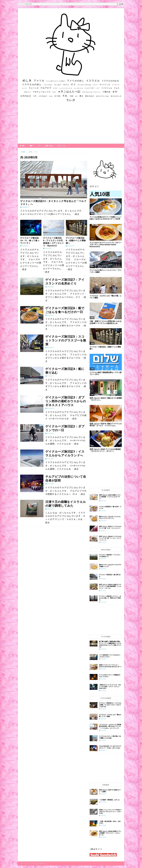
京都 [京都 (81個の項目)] (115, 92)
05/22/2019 (50, 315)
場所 (31, 146)
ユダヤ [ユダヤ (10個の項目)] (54, 92)
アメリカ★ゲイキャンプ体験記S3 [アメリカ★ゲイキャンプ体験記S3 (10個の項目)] (56, 81)
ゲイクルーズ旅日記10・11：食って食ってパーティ (30, 240)
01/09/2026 (103, 730)
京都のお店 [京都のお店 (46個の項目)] (26, 96)
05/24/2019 (71, 246)
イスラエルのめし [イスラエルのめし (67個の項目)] (32, 84)
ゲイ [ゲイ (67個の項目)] (73, 84)
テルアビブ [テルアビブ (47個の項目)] (46, 88)
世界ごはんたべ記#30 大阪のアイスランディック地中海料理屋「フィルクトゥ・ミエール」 (110, 586)
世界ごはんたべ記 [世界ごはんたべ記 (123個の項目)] (69, 91)
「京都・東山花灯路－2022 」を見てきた (110, 822)
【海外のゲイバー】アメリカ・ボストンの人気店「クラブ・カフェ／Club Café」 (110, 687)
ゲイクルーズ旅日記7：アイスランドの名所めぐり (65, 281)
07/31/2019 (103, 602)
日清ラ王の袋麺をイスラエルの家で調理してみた (66, 504)
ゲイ (39, 146)
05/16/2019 (50, 433)
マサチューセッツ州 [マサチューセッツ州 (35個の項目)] (42, 92)
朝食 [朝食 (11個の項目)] (76, 96)
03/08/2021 (103, 531)
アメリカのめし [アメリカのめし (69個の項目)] (76, 81)
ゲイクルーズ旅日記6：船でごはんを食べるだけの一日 (65, 310)
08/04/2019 (103, 750)
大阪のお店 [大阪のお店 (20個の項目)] (43, 96)
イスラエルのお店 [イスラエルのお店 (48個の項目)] (110, 81)
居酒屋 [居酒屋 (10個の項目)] (51, 96)
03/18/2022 (103, 802)
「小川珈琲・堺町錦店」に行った (109, 800)
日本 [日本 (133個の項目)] (65, 96)
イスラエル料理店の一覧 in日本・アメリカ (110, 507)
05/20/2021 (103, 740)
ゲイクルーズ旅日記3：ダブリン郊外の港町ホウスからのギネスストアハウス (66, 401)
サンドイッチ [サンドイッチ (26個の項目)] (105, 85)
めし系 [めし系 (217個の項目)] (27, 80)
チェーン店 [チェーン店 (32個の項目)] (34, 88)
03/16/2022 (103, 825)
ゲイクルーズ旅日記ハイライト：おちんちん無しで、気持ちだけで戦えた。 (110, 598)
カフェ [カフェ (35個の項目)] (66, 84)
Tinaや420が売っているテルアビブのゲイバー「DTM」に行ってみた (110, 747)
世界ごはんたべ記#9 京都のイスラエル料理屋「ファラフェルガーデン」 (110, 497)
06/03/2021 (103, 837)
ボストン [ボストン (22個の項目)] (28, 92)
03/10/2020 (103, 521)
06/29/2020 (103, 719)
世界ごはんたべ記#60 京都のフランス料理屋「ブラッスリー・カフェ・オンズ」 (110, 833)
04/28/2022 (103, 669)
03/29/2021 (103, 590)
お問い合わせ (49, 146)
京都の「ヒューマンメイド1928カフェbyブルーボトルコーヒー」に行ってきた (110, 811)
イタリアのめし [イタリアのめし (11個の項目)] (48, 85)
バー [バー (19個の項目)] (98, 88)
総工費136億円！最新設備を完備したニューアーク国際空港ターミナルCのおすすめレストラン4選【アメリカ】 (110, 644)
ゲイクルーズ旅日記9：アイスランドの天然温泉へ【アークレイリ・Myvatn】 (53, 242)
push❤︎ (121, 4)
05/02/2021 (103, 542)
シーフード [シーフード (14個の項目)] (116, 85)
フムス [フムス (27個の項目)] (117, 88)
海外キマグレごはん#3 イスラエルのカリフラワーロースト (110, 517)
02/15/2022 (103, 659)
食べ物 (22, 146)
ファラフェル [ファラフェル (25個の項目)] (107, 88)
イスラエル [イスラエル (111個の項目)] (93, 80)
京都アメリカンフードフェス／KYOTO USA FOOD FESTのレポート (110, 666)
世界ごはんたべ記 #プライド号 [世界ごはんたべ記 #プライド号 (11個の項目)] (91, 92)
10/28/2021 (103, 794)
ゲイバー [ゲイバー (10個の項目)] (95, 85)
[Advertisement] (71, 125)
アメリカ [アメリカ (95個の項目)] (39, 81)
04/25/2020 (103, 569)
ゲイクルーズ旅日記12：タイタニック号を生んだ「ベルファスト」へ (53, 203)
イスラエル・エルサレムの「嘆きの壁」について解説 (110, 715)
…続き (76, 214)
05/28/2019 (25, 207)
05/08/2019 (50, 509)
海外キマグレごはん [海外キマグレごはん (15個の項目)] (103, 96)
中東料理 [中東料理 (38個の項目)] (106, 92)
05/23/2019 (50, 287)
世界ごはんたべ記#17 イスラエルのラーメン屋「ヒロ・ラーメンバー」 (110, 527)
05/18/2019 (50, 376)
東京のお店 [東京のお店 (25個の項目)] (90, 96)
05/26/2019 (48, 248)
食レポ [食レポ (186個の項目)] (71, 100)
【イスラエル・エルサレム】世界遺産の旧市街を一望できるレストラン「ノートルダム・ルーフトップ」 (110, 726)
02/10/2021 (103, 501)
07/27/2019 (103, 709)
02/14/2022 (103, 691)
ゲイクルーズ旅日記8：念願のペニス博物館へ (76, 240)
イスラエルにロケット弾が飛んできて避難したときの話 (110, 737)
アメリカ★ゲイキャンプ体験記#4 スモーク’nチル (110, 676)
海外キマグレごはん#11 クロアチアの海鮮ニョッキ (110, 566)
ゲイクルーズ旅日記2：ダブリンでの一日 (65, 428)
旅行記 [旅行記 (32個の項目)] (57, 96)
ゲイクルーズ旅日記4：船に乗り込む (65, 371)
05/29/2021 (103, 815)
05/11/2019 (50, 484)
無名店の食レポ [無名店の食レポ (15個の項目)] (116, 96)
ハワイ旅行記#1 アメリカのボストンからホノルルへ (110, 656)
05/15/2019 (50, 459)
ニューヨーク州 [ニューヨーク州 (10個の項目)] (78, 88)
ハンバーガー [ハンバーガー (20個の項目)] (90, 88)
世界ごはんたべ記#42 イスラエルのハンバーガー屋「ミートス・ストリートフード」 (110, 538)
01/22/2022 (103, 511)
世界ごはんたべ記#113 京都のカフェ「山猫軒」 (110, 791)
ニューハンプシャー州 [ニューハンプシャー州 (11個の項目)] (66, 88)
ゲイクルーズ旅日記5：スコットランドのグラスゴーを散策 (66, 340)
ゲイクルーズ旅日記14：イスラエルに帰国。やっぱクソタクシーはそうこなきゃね (110, 705)
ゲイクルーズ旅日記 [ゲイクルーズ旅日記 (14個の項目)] (84, 85)
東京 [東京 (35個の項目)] (81, 96)
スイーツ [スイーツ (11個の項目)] (25, 88)
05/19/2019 (50, 348)
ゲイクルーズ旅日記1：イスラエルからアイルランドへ (65, 453)
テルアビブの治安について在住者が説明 (66, 478)
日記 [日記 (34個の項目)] (71, 96)
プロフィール (61, 146)
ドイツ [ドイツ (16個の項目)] (55, 88)
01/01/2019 (103, 649)
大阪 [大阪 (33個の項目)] (35, 96)
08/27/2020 (103, 679)
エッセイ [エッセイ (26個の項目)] (58, 85)
